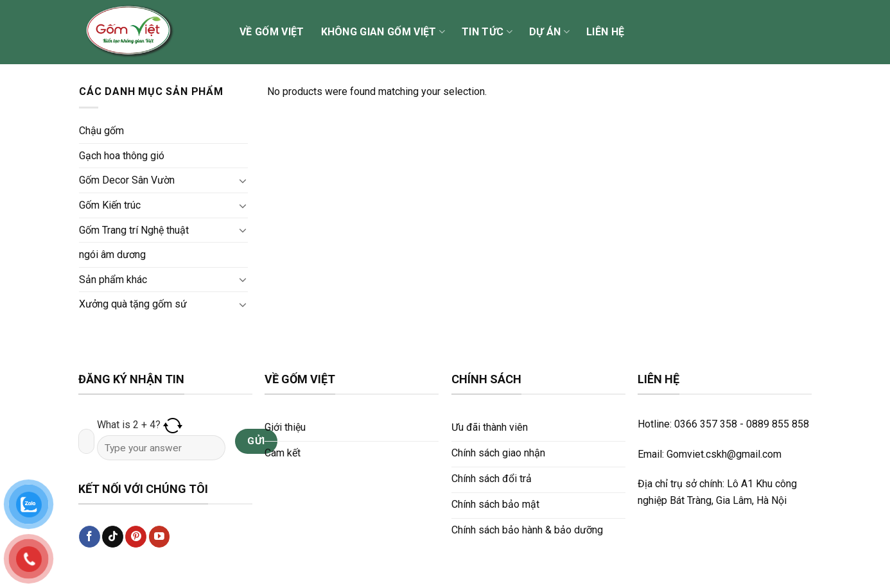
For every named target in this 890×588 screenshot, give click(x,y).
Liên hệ (605, 32)
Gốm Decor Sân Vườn (127, 180)
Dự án (549, 32)
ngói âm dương (112, 255)
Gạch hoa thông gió (122, 156)
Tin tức (487, 32)
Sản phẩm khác (113, 280)
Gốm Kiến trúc (110, 205)
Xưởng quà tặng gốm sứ (133, 304)
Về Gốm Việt (272, 32)
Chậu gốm (101, 131)
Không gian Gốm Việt (383, 32)
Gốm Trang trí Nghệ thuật (134, 230)
